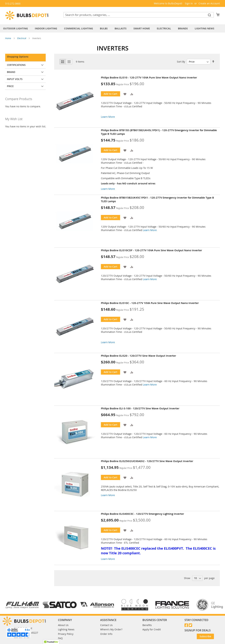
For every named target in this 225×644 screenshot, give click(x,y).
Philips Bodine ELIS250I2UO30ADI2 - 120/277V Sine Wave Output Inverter (147, 461)
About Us (63, 625)
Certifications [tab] (16, 65)
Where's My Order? (111, 629)
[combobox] (139, 15)
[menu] (112, 28)
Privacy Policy (66, 634)
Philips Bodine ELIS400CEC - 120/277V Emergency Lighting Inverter (142, 514)
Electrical (22, 38)
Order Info (106, 634)
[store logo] (27, 15)
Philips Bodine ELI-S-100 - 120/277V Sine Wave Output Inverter (140, 408)
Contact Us (106, 625)
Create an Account (209, 3)
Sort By (181, 62)
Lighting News (66, 629)
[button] (125, 94)
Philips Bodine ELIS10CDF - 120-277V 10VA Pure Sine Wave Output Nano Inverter (151, 250)
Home (8, 38)
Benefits (147, 625)
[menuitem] (17, 28)
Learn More (108, 117)
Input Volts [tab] (15, 79)
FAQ (60, 638)
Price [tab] (10, 86)
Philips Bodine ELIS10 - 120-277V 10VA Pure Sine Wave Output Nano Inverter (149, 77)
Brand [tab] (11, 72)
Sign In (189, 3)
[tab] (112, 28)
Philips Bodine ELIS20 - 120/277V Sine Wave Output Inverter (138, 356)
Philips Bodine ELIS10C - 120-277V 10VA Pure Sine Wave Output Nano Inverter (150, 303)
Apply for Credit (152, 629)
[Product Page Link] (78, 101)
